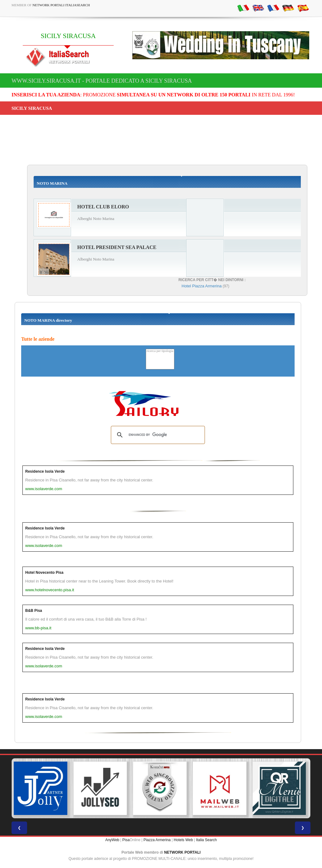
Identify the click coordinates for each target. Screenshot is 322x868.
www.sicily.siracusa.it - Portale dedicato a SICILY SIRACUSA (102, 81)
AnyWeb (112, 840)
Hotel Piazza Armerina (202, 286)
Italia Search (206, 840)
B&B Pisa (34, 611)
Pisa (126, 840)
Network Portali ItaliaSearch (61, 5)
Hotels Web (183, 840)
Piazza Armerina (157, 840)
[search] (157, 435)
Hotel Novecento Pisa (44, 573)
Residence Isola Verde (45, 471)
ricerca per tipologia (160, 351)
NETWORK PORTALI (182, 852)
